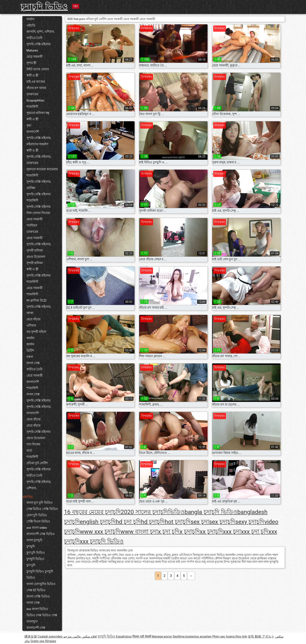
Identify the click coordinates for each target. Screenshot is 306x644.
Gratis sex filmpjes (43, 641)
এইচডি (31, 25)
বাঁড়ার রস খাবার (36, 88)
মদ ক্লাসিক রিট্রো (37, 301)
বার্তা (29, 451)
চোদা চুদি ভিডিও (37, 515)
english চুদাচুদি (98, 522)
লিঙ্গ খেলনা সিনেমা (38, 213)
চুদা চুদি (31, 565)
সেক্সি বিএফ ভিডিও (38, 521)
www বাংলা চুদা (139, 532)
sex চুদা (200, 522)
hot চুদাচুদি (178, 522)
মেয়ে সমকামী (35, 57)
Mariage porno (162, 636)
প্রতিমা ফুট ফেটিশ (37, 463)
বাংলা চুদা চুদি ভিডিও (40, 503)
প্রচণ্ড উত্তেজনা (36, 257)
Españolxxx (124, 636)
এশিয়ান (31, 326)
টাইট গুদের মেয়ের (38, 69)
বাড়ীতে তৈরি (35, 38)
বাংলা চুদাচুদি (35, 540)
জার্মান (30, 19)
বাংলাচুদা (32, 621)
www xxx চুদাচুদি (100, 532)
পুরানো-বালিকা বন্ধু (38, 113)
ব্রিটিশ (30, 351)
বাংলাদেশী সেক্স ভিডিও (41, 534)
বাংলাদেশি (33, 132)
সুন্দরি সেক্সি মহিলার (38, 44)
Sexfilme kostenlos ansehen (192, 636)
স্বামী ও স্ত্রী (32, 75)
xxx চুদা (232, 532)
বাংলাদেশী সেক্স (36, 628)
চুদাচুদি (31, 546)
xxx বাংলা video (37, 528)
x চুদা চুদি (169, 532)
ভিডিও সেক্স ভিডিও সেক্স (42, 615)
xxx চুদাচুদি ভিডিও (102, 541)
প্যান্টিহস (32, 226)
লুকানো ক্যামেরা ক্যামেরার (42, 169)
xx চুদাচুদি (211, 532)
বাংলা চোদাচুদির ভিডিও (41, 584)
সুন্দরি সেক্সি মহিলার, (39, 138)
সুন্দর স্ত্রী (31, 63)
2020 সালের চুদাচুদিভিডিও (153, 512)
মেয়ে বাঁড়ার (34, 319)
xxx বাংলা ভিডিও (37, 609)
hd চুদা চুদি (128, 522)
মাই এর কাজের (36, 82)
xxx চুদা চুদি (255, 532)
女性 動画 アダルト (261, 636)
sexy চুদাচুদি (250, 522)
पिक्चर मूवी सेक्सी (142, 636)
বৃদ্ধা (29, 125)
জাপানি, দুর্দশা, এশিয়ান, (41, 32)
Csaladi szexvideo (50, 636)
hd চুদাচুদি (153, 522)
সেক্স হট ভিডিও (36, 590)
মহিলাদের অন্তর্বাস (38, 144)
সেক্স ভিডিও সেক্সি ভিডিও (42, 509)
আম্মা (30, 313)
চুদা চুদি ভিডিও (36, 553)
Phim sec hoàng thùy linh (230, 636)
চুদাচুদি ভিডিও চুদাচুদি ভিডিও (40, 575)
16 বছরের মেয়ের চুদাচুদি (92, 512)
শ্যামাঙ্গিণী (32, 107)
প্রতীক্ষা (31, 188)
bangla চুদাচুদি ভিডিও (211, 512)
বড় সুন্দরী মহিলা (36, 332)
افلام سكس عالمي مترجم (80, 636)
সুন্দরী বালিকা (35, 251)
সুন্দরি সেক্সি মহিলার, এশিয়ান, (39, 485)
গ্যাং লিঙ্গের (33, 444)
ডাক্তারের (32, 94)
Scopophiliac (35, 100)
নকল (30, 357)
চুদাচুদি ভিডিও (44, 7)
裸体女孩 (31, 636)
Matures (32, 50)
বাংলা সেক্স (33, 363)
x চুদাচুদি (190, 532)
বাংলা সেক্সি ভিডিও (38, 596)
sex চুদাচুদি (222, 522)
